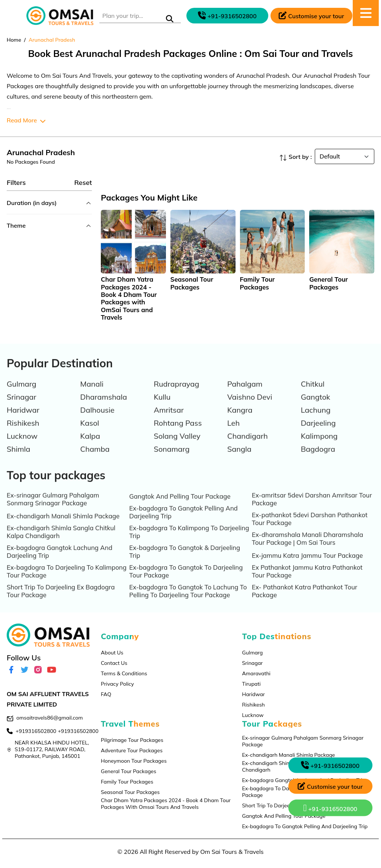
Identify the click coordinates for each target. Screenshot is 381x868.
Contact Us (114, 663)
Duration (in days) (32, 203)
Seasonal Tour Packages (130, 792)
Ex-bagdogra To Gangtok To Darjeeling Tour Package (186, 580)
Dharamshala (104, 406)
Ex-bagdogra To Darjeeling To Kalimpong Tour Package (67, 580)
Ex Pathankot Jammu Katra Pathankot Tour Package (307, 580)
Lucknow (22, 445)
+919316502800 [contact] (36, 731)
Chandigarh (248, 445)
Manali (92, 393)
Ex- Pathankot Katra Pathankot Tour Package (305, 600)
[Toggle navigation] (12, 16)
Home (14, 40)
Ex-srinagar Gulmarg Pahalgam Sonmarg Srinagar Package (53, 508)
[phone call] (227, 16)
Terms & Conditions (124, 673)
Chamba (95, 458)
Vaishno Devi (250, 406)
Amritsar (169, 419)
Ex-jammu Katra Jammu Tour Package (307, 564)
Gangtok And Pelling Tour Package (180, 505)
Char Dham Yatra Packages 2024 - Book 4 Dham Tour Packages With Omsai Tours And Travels (166, 804)
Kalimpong (319, 445)
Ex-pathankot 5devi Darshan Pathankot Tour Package (310, 528)
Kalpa (90, 445)
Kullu (162, 406)
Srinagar (22, 406)
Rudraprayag (176, 393)
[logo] (60, 16)
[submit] (170, 19)
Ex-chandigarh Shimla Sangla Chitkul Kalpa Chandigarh (61, 541)
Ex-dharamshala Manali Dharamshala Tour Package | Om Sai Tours (308, 547)
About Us (112, 653)
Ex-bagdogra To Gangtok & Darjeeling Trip (185, 560)
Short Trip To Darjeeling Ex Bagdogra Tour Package (61, 600)
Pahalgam (245, 393)
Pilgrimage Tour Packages (132, 740)
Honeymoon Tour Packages (134, 761)
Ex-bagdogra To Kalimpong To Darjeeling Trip (189, 541)
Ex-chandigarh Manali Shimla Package (63, 525)
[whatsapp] (330, 810)
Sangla (239, 458)
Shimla (18, 458)
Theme (16, 225)
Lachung (316, 419)
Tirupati (252, 684)
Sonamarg (172, 458)
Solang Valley (177, 445)
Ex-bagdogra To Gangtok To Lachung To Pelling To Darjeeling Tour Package (188, 600)
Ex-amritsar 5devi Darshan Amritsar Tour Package (312, 508)
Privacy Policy (117, 684)
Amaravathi (256, 673)
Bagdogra (318, 458)
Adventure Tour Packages (132, 750)
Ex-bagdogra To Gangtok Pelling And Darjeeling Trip (183, 521)
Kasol (90, 432)
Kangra (240, 419)
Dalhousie (97, 419)
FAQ (106, 694)
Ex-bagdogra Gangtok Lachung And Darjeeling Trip (60, 560)
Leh (233, 432)
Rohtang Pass (178, 432)
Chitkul (313, 393)
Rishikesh (23, 432)
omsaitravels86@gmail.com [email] (50, 718)
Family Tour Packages (127, 782)
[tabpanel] (133, 266)
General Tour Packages (129, 771)
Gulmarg (22, 393)
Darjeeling (318, 432)
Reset (83, 183)
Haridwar (23, 419)
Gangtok (315, 406)
